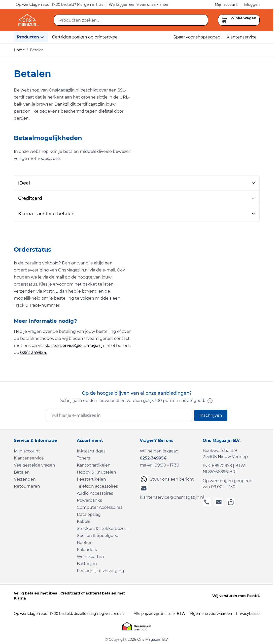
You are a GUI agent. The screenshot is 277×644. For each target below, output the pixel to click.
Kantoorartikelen (94, 465)
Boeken (85, 543)
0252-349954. (34, 353)
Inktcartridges (91, 451)
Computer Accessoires (100, 507)
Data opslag (89, 514)
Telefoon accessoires (97, 486)
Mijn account (226, 5)
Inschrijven (211, 415)
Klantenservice (242, 37)
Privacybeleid (248, 614)
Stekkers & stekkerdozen (102, 528)
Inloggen (252, 5)
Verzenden (25, 479)
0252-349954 (153, 458)
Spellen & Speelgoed (98, 536)
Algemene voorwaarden (211, 614)
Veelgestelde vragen (34, 465)
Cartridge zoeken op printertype (85, 37)
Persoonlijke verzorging (100, 571)
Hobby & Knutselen (96, 472)
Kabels (83, 521)
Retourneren (27, 486)
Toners (83, 458)
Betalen (22, 472)
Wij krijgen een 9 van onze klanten (139, 5)
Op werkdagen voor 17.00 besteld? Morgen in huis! (60, 5)
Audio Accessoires (95, 493)
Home (19, 50)
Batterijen (87, 564)
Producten (31, 37)
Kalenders (87, 550)
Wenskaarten (90, 557)
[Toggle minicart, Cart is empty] (239, 20)
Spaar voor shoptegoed (197, 37)
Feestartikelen (91, 479)
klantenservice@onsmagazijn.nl (77, 346)
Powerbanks (89, 500)
